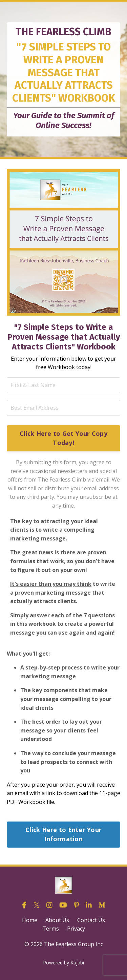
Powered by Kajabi (63, 963)
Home (30, 920)
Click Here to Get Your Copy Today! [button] (63, 438)
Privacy (76, 929)
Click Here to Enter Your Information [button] (63, 834)
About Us (57, 920)
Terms (51, 929)
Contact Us (91, 920)
